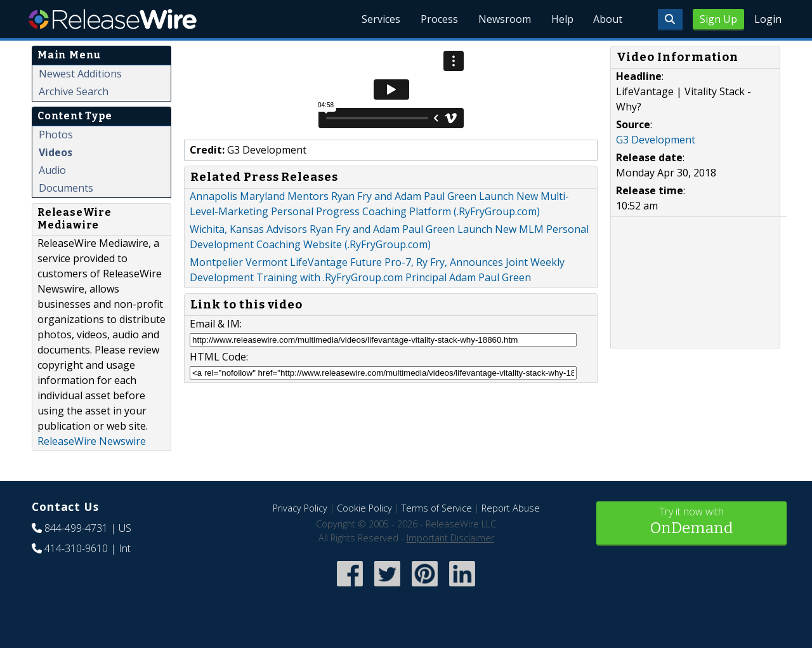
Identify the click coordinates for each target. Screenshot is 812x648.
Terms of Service (437, 508)
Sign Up (718, 19)
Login (768, 19)
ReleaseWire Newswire (92, 441)
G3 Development (656, 140)
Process (439, 19)
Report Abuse (511, 508)
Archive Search (74, 91)
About (608, 19)
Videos (56, 152)
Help (562, 19)
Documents (66, 188)
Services (380, 19)
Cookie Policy (364, 508)
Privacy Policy (300, 508)
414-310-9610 (76, 548)
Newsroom (504, 19)
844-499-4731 (76, 528)
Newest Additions (80, 74)
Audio (52, 170)
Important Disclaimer (450, 538)
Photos (56, 135)
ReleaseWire (113, 19)
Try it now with (691, 522)
